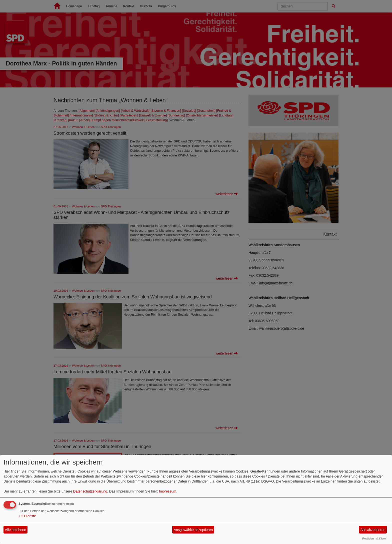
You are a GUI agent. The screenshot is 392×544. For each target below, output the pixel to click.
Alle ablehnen (16, 530)
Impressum (168, 491)
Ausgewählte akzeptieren (193, 530)
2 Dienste (27, 516)
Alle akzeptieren (373, 530)
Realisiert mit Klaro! (374, 539)
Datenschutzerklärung (90, 491)
